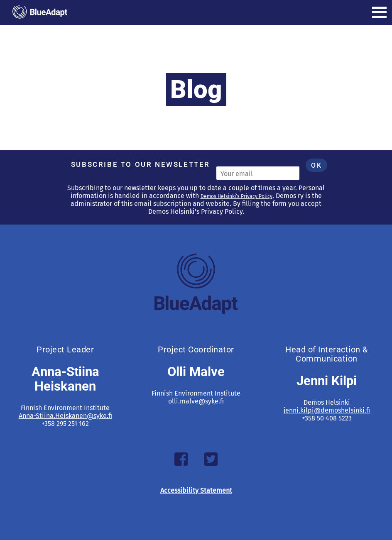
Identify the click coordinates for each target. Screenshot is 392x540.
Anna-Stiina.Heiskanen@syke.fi (65, 416)
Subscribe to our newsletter (141, 164)
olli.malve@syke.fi (196, 401)
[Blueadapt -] (40, 12)
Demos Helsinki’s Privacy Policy (236, 196)
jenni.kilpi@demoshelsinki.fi (327, 410)
